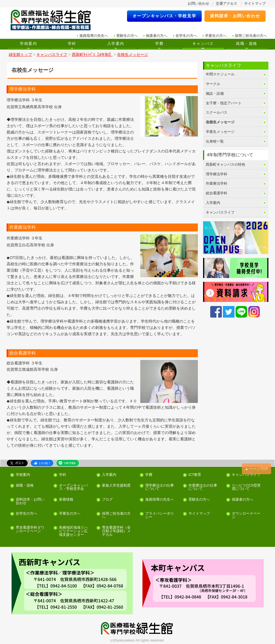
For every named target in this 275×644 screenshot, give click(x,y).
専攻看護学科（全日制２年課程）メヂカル (116, 531)
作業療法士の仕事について (203, 487)
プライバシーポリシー (160, 515)
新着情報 (66, 500)
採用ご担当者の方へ (251, 36)
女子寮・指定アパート (224, 103)
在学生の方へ (186, 36)
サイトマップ (255, 3)
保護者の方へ (157, 36)
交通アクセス (227, 3)
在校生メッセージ (220, 122)
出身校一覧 (215, 141)
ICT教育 (195, 475)
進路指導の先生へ (94, 36)
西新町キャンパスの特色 (226, 164)
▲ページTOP (257, 469)
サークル (213, 84)
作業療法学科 (217, 183)
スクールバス (217, 112)
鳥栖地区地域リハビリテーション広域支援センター (73, 531)
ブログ (107, 500)
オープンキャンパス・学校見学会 (73, 487)
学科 (72, 43)
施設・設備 (215, 93)
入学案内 (116, 43)
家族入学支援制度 (116, 486)
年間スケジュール (220, 74)
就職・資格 (246, 43)
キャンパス (203, 43)
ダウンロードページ (246, 515)
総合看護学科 (217, 193)
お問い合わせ (198, 3)
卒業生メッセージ (220, 132)
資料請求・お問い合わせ (235, 16)
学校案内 (28, 43)
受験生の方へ (127, 36)
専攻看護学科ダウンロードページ (30, 530)
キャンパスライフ (220, 212)
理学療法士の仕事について (160, 487)
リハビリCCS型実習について (246, 487)
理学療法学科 (217, 174)
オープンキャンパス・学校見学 (165, 16)
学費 (159, 43)
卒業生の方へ (216, 36)
